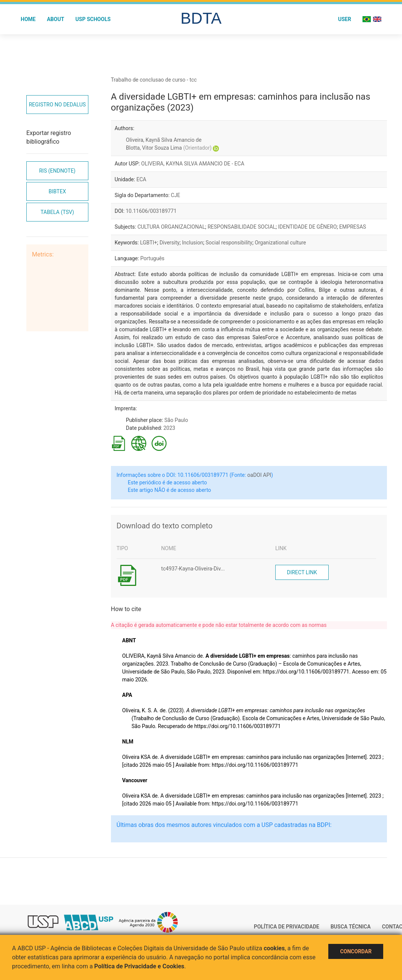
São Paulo (176, 420)
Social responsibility (229, 243)
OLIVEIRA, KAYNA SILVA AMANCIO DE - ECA (193, 164)
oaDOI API (259, 475)
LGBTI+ (148, 243)
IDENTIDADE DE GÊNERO (308, 227)
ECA (141, 179)
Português (152, 258)
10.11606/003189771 (151, 211)
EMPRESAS (353, 227)
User (345, 19)
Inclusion (193, 243)
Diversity (169, 243)
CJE (175, 195)
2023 (169, 428)
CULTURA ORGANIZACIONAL (171, 227)
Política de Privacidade (287, 927)
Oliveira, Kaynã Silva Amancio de (164, 140)
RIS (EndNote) (57, 171)
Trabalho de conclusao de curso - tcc (154, 80)
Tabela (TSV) (57, 212)
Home (28, 19)
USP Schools (93, 19)
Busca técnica (351, 927)
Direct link (302, 572)
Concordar (356, 951)
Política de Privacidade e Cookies (140, 966)
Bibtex (57, 191)
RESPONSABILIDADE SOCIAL (242, 227)
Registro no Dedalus (57, 105)
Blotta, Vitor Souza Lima (169, 148)
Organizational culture (280, 243)
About (56, 19)
